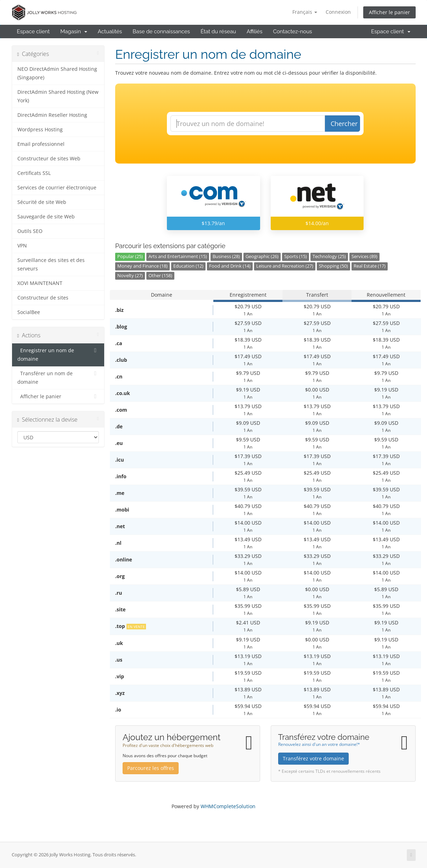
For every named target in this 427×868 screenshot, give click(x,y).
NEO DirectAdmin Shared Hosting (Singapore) (57, 73)
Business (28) (226, 256)
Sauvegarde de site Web (46, 217)
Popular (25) (130, 256)
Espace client (33, 32)
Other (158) (160, 276)
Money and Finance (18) (142, 266)
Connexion (338, 12)
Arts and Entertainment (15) (178, 256)
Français (305, 12)
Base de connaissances (161, 32)
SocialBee (29, 312)
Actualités (110, 32)
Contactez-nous (292, 32)
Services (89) (364, 256)
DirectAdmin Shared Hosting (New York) (58, 96)
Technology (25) (329, 256)
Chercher (344, 124)
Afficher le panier (389, 12)
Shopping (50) (333, 266)
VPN (22, 246)
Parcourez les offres (151, 768)
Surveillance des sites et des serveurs (51, 264)
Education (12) (188, 266)
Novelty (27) (130, 276)
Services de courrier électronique (57, 188)
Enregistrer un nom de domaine (58, 354)
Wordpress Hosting (40, 130)
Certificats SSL (34, 173)
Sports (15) (296, 256)
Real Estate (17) (370, 266)
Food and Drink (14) (230, 266)
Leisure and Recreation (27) (285, 266)
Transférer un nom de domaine (58, 377)
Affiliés (254, 32)
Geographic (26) (262, 256)
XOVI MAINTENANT (40, 283)
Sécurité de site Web (42, 202)
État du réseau (218, 32)
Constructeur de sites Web (49, 159)
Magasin (74, 32)
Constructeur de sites (43, 298)
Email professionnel (41, 144)
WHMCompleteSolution (228, 806)
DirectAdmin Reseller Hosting (52, 115)
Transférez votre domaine (313, 758)
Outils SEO (30, 231)
